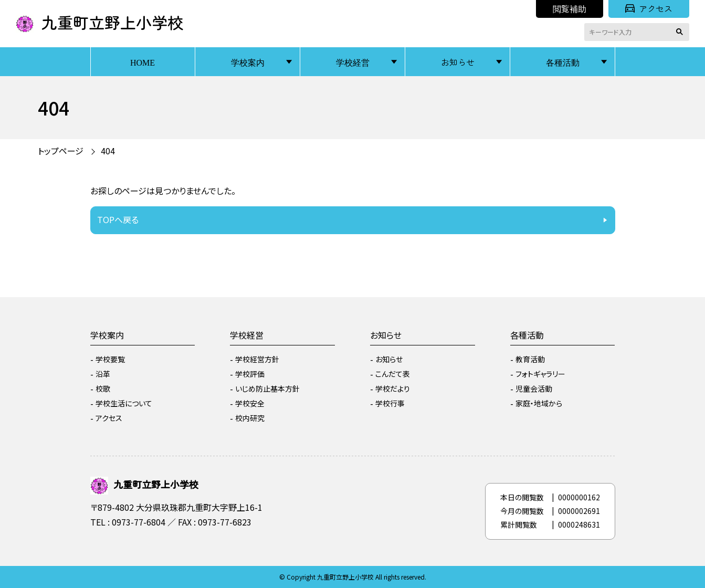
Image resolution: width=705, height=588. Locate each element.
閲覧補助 (570, 8)
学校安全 (250, 403)
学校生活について (124, 403)
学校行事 (390, 403)
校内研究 (250, 418)
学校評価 (250, 374)
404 (108, 151)
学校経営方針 (257, 359)
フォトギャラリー (540, 374)
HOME (143, 62)
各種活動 (563, 62)
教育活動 (530, 359)
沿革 (103, 374)
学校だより (393, 388)
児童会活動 (534, 388)
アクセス (649, 8)
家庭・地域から (539, 403)
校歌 (103, 388)
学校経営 (353, 62)
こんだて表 (393, 374)
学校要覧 (110, 359)
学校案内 (248, 62)
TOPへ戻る (118, 219)
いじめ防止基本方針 (267, 388)
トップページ (61, 151)
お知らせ (458, 62)
